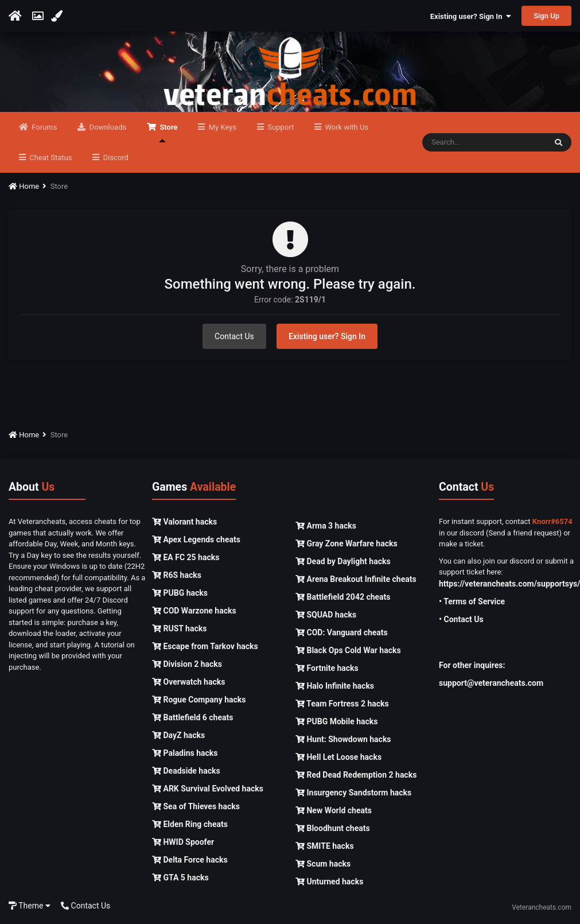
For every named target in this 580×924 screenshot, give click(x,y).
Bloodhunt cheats (333, 828)
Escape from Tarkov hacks (205, 646)
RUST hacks (179, 628)
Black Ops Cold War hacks (348, 650)
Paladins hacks (185, 753)
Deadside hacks (186, 771)
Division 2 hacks (187, 664)
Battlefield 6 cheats (192, 717)
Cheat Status (50, 158)
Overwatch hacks (188, 682)
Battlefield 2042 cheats (343, 597)
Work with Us (346, 127)
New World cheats (334, 810)
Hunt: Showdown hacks (343, 739)
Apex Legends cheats (196, 539)
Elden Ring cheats (190, 824)
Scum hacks (323, 864)
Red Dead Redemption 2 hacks (356, 775)
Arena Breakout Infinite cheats (356, 579)
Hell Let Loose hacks (338, 757)
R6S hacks (177, 575)
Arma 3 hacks (326, 526)
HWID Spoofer (183, 842)
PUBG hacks (180, 593)
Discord (114, 158)
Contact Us (234, 336)
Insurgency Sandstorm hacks (353, 793)
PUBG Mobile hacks (336, 721)
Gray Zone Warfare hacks (347, 543)
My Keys (221, 127)
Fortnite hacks (327, 668)
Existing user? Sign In (471, 16)
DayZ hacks (178, 735)
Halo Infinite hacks (335, 686)
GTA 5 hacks (180, 878)
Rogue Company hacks (199, 700)
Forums (43, 127)
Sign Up (546, 16)
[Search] (484, 142)
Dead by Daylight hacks (343, 561)
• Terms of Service (472, 601)
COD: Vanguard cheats (342, 632)
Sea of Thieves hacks (196, 806)
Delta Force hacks (190, 860)
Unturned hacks (329, 882)
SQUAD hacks (326, 615)
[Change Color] (58, 16)
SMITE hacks (325, 846)
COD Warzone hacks (194, 611)
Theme (30, 906)
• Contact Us (461, 619)
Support (280, 127)
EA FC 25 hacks (186, 557)
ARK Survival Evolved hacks (208, 789)
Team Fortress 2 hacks (342, 704)
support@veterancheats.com (491, 683)
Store (168, 133)
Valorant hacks (184, 522)
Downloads (107, 127)
